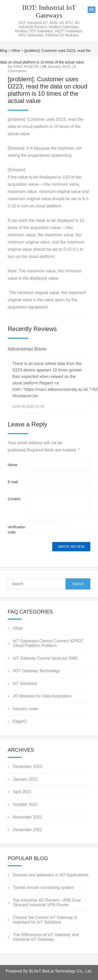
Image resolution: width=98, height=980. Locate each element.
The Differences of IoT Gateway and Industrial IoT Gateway (46, 937)
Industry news (26, 709)
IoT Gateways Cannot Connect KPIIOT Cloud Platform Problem (48, 643)
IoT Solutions (25, 683)
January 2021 (25, 779)
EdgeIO (20, 721)
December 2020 (28, 767)
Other (16, 51)
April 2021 (22, 792)
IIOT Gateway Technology (37, 671)
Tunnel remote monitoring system (43, 888)
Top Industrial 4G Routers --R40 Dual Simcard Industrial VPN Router (47, 902)
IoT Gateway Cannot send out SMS (45, 658)
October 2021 (25, 804)
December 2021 (28, 830)
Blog (4, 51)
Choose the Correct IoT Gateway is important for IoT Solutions (45, 920)
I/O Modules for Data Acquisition (42, 696)
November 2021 (28, 817)
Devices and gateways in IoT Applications (51, 875)
